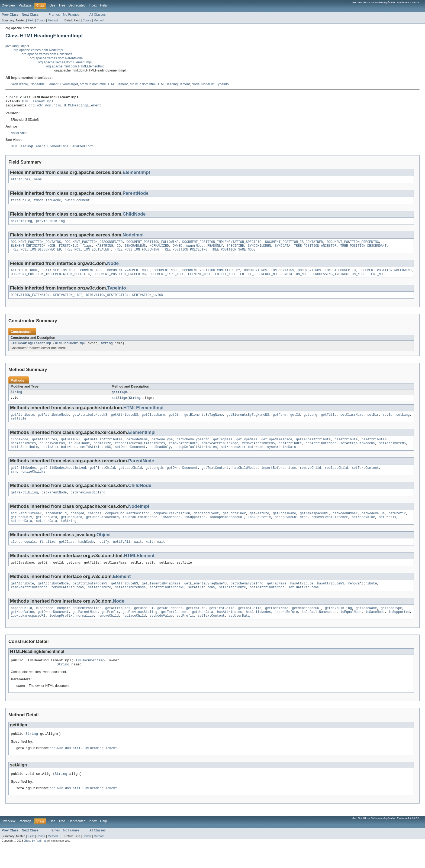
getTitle (329, 424)
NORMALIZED (159, 251)
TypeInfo (222, 84)
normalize (102, 454)
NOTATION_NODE (297, 281)
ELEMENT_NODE (200, 281)
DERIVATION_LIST (68, 303)
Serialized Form (82, 149)
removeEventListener (330, 531)
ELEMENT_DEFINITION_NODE (33, 251)
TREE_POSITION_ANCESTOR (315, 251)
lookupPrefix (259, 531)
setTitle (19, 428)
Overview (9, 5)
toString (69, 535)
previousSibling (50, 225)
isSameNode (171, 531)
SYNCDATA (283, 251)
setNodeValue (363, 531)
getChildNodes (23, 480)
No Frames (71, 15)
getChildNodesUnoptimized (63, 480)
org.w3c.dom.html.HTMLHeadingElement (160, 84)
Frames (54, 15)
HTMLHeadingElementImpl (32, 351)
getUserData (46, 531)
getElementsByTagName (204, 424)
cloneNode (20, 450)
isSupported (195, 531)
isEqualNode (79, 454)
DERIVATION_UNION (148, 303)
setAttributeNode (321, 454)
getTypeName (247, 450)
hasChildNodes (245, 480)
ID (119, 251)
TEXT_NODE (378, 281)
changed (77, 527)
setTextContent (365, 480)
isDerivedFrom (52, 454)
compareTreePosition (172, 527)
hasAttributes (23, 454)
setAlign (119, 407)
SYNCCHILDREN (259, 251)
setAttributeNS (392, 454)
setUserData (21, 535)
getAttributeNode (53, 424)
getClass (67, 557)
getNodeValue (373, 527)
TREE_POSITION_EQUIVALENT (88, 255)
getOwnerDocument (182, 480)
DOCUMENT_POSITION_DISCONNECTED (94, 247)
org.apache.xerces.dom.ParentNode (56, 58)
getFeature (259, 527)
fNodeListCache (47, 204)
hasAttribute (346, 450)
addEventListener (26, 527)
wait (138, 557)
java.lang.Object (17, 46)
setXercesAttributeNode (242, 458)
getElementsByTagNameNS (248, 424)
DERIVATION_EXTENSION (30, 303)
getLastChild (130, 480)
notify (103, 557)
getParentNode (54, 505)
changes (95, 527)
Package (25, 5)
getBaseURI (71, 450)
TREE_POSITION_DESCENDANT (363, 251)
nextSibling (21, 225)
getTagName (223, 450)
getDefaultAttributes (103, 450)
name (38, 183)
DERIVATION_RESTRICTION (107, 303)
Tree (62, 5)
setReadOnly (160, 458)
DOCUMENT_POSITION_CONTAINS (36, 247)
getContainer (234, 527)
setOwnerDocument (130, 458)
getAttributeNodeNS (90, 424)
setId (388, 424)
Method (53, 20)
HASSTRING (104, 251)
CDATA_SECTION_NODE (59, 277)
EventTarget (69, 84)
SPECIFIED (235, 251)
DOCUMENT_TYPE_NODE (167, 281)
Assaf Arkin (19, 135)
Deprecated (77, 5)
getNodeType (162, 450)
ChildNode (134, 218)
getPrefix (397, 527)
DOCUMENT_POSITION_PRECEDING (353, 247)
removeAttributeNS (258, 454)
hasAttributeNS (375, 450)
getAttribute (22, 424)
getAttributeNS (125, 424)
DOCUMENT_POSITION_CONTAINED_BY (211, 277)
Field (31, 20)
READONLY (215, 251)
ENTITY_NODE (226, 281)
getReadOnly (21, 531)
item (292, 480)
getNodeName (137, 450)
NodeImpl (133, 239)
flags (87, 251)
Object (104, 549)
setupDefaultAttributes (196, 458)
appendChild (56, 527)
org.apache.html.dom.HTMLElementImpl (76, 66)
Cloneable (37, 84)
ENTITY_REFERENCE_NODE (260, 281)
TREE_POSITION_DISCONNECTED (36, 255)
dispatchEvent (206, 527)
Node (196, 84)
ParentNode (136, 196)
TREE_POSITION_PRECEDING (185, 255)
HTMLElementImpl (38, 103)
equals (30, 557)
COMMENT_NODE (92, 277)
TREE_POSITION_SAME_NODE (233, 255)
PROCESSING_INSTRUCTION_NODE (339, 281)
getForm (280, 424)
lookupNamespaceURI (227, 531)
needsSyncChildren (291, 531)
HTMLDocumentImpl (70, 351)
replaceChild (336, 480)
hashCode (86, 557)
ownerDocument (77, 204)
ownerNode (195, 251)
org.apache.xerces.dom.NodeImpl (38, 50)
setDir (373, 424)
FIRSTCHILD (69, 251)
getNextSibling (24, 505)
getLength (154, 480)
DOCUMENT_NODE (166, 277)
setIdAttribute (24, 458)
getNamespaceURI (314, 527)
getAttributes (44, 450)
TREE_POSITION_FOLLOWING (137, 255)
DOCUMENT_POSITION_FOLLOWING (152, 247)
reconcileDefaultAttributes (140, 454)
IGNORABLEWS (135, 251)
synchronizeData (281, 458)
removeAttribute (183, 454)
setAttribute (290, 454)
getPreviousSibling (88, 505)
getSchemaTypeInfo (193, 450)
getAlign (119, 401)
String (107, 351)
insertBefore (273, 480)
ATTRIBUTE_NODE (24, 277)
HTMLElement (139, 571)
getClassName (153, 424)
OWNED (178, 251)
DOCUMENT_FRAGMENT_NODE (128, 277)
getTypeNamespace (277, 450)
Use (52, 5)
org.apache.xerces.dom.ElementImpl (65, 62)
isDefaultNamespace (140, 531)
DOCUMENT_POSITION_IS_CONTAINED (294, 247)
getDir (175, 424)
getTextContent (215, 480)
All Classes (98, 15)
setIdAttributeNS (96, 458)
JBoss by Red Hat (35, 863)
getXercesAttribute (313, 450)
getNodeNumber (345, 527)
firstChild (20, 204)
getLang (310, 424)
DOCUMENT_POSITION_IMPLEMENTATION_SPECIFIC (222, 247)
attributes (20, 183)
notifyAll (122, 557)
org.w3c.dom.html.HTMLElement (104, 84)
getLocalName (284, 527)
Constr (41, 20)
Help (103, 5)
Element (52, 84)
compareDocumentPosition (127, 527)
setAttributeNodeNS (358, 454)
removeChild (310, 480)
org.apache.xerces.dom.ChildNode (47, 54)
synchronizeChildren (29, 484)
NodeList (208, 84)
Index (93, 5)
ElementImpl (136, 175)
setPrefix (387, 531)
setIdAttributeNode (59, 458)
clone (16, 557)
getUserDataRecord (102, 531)
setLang (403, 424)
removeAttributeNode (220, 454)
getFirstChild (102, 480)
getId (295, 424)
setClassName (352, 424)
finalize (48, 557)
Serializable (19, 84)
